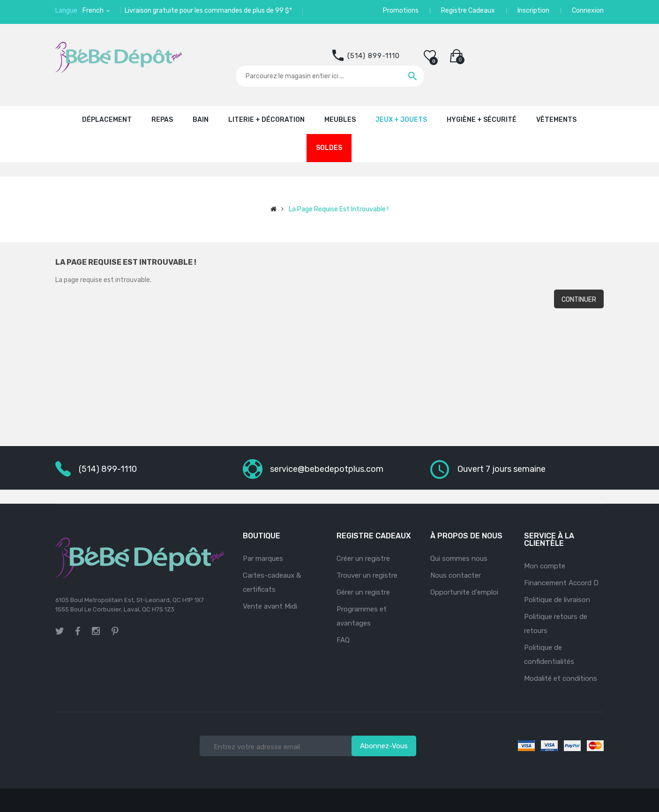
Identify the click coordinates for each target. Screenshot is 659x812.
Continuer (579, 300)
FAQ (343, 640)
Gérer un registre (363, 592)
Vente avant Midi (270, 606)
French (94, 11)
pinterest (115, 631)
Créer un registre (363, 559)
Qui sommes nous (459, 559)
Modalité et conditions (561, 678)
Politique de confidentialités (549, 655)
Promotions (401, 11)
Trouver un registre (367, 575)
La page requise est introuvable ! (339, 209)
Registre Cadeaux (468, 11)
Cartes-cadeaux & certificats (272, 582)
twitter (60, 631)
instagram (96, 630)
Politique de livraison (557, 600)
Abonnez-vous (384, 746)
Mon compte (545, 566)
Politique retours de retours (556, 624)
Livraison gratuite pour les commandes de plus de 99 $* (208, 11)
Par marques (263, 559)
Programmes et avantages (362, 616)
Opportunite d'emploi (464, 592)
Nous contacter (456, 575)
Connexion (588, 11)
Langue (66, 11)
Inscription (533, 11)
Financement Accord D (561, 583)
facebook (78, 631)
